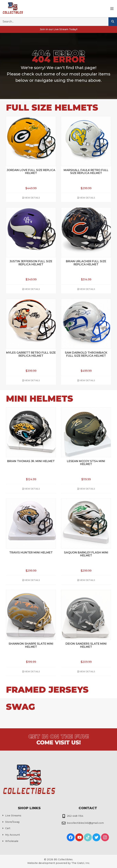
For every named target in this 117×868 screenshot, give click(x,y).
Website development (41, 863)
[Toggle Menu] (112, 9)
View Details (31, 198)
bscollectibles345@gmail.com (85, 823)
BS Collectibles (63, 859)
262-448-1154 (75, 816)
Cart (8, 828)
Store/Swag (12, 822)
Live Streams (13, 816)
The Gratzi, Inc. (81, 863)
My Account (13, 835)
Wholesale (12, 841)
